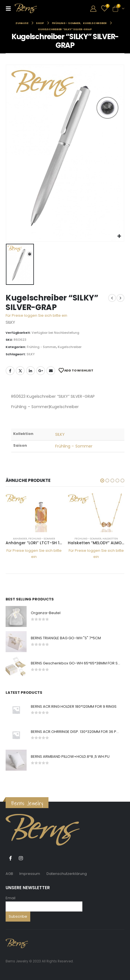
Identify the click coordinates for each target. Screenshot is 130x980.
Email (11, 898)
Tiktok (31, 858)
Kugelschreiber (70, 347)
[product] (34, 513)
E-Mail (51, 371)
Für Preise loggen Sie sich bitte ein (36, 315)
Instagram (21, 858)
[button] (102, 480)
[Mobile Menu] (10, 8)
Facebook (10, 371)
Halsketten (110, 538)
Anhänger (20, 538)
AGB (9, 874)
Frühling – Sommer (74, 446)
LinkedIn (31, 371)
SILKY (31, 354)
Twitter (20, 371)
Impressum (30, 874)
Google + (41, 371)
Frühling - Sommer (41, 347)
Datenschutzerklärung (67, 874)
